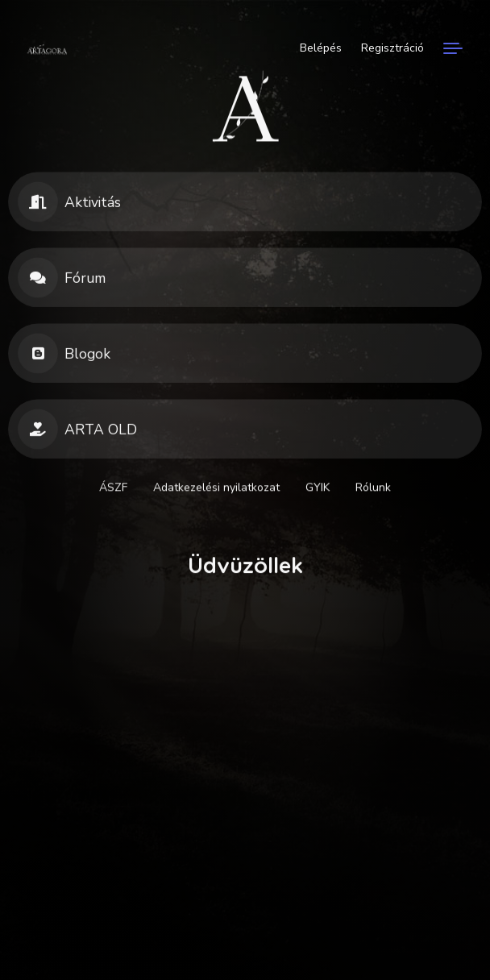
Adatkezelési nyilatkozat (216, 490)
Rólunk (373, 490)
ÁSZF (113, 490)
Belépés (321, 48)
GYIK (318, 490)
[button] (245, 206)
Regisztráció (392, 48)
